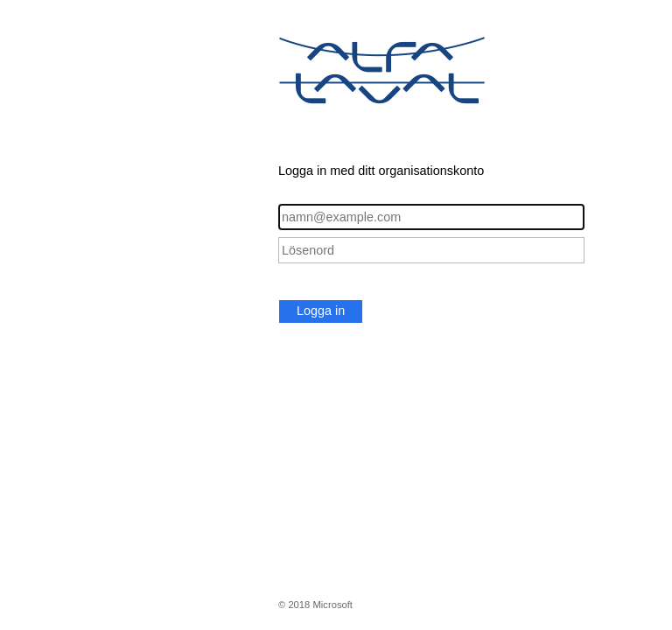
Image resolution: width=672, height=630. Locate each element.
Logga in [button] (321, 311)
